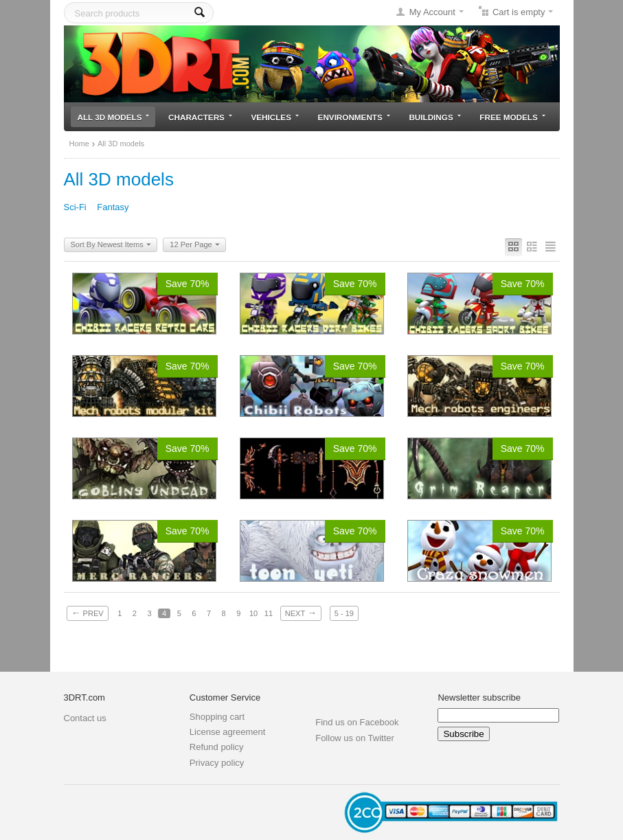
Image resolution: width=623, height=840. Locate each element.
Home (79, 144)
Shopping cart (217, 717)
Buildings (434, 117)
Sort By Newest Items (111, 245)
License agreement (228, 732)
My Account (432, 12)
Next (301, 613)
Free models (512, 117)
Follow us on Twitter (355, 738)
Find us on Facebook (357, 722)
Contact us (85, 718)
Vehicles (275, 117)
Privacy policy (217, 763)
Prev (88, 613)
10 (253, 613)
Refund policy (217, 747)
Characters (200, 117)
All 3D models (114, 117)
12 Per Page (194, 245)
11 (269, 613)
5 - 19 (344, 613)
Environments (354, 117)
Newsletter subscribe (479, 697)
